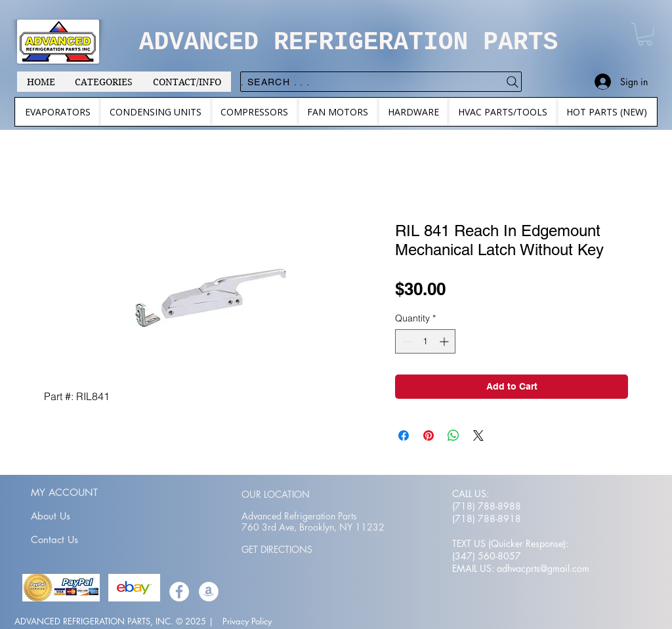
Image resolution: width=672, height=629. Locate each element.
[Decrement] (405, 341)
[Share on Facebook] (404, 436)
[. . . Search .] (381, 82)
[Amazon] (209, 592)
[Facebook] (179, 592)
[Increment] (445, 341)
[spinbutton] (425, 341)
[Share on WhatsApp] (453, 436)
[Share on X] (478, 436)
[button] (645, 34)
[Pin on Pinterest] (429, 436)
